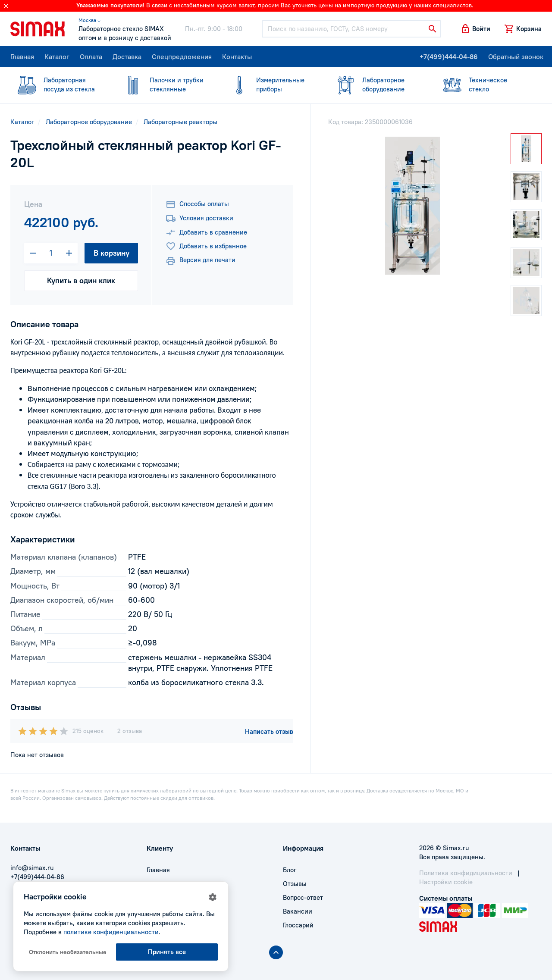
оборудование (377, 84)
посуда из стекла (58, 84)
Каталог (57, 56)
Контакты (237, 56)
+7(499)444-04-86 (449, 56)
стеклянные (164, 84)
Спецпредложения (182, 56)
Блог (290, 870)
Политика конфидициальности (466, 873)
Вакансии (298, 911)
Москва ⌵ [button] (89, 20)
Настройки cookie (446, 882)
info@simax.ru (32, 868)
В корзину (111, 253)
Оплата (91, 56)
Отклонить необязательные (68, 952)
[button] (475, 29)
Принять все (167, 952)
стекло (483, 84)
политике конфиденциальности (111, 932)
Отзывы (295, 884)
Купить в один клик (81, 280)
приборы (271, 84)
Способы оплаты (197, 204)
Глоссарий (298, 925)
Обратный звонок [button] (516, 56)
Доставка (127, 56)
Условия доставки (199, 219)
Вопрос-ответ (303, 897)
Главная (22, 56)
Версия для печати (201, 261)
